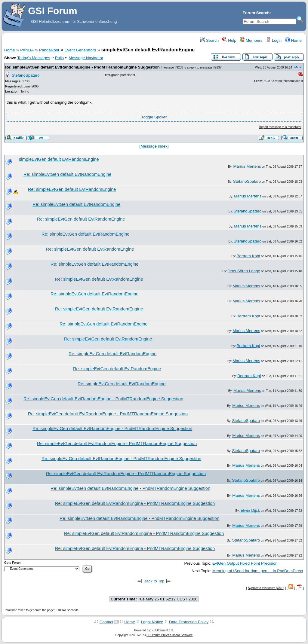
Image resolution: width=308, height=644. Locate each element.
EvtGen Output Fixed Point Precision (245, 563)
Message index (154, 146)
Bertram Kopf (248, 256)
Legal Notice (152, 622)
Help (229, 40)
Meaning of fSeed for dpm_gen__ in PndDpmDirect (258, 571)
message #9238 (172, 67)
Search (209, 40)
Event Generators (80, 50)
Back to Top (154, 581)
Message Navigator (86, 58)
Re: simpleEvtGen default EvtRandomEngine (67, 174)
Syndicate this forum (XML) (266, 588)
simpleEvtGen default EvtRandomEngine (59, 159)
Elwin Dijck (250, 510)
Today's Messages (34, 58)
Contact (106, 622)
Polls (59, 58)
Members (251, 40)
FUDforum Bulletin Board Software (169, 635)
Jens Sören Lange (244, 271)
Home (293, 40)
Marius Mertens (247, 166)
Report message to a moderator (280, 127)
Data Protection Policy (189, 622)
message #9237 (211, 67)
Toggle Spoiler (154, 117)
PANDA (27, 50)
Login (274, 40)
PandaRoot (49, 50)
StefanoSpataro (26, 75)
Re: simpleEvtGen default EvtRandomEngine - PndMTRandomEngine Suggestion (82, 67)
